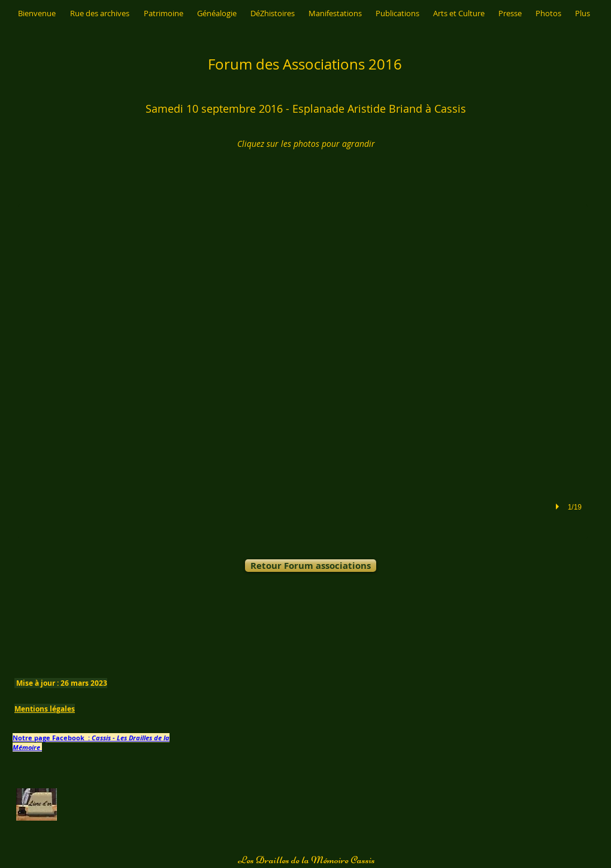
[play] (559, 507)
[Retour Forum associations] (311, 566)
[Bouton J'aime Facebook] (320, 607)
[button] (303, 372)
